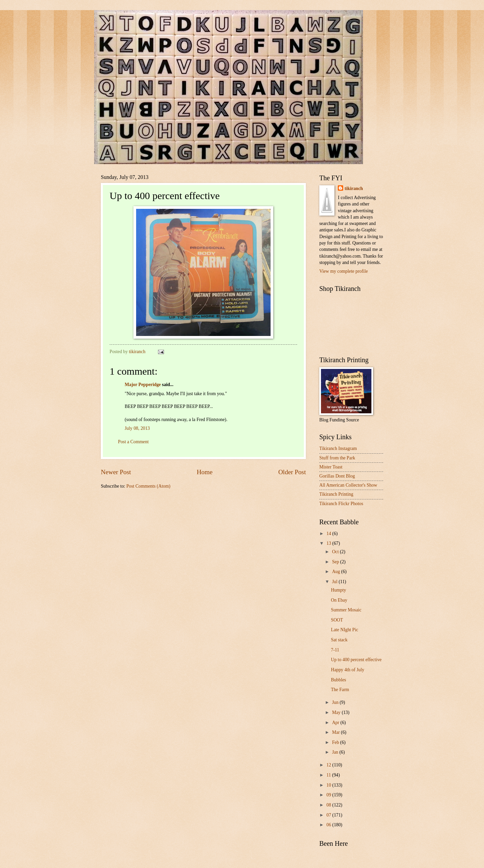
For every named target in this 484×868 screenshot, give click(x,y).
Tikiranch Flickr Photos (341, 504)
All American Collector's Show (348, 485)
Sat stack (339, 640)
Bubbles (338, 680)
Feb (336, 742)
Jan (336, 752)
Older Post (292, 472)
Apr (336, 723)
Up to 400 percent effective (356, 660)
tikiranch (354, 188)
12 (329, 765)
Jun (336, 702)
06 (329, 825)
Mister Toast (331, 467)
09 (329, 795)
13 (329, 543)
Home (205, 472)
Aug (337, 572)
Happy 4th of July (347, 670)
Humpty (338, 590)
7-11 (335, 650)
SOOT (337, 620)
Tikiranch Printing (336, 494)
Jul (335, 582)
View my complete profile (344, 271)
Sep (336, 562)
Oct (336, 552)
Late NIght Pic (344, 630)
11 (329, 775)
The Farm (340, 690)
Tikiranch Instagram (338, 448)
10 (329, 785)
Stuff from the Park (337, 458)
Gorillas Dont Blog (337, 476)
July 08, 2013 (137, 428)
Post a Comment (133, 442)
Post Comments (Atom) (148, 486)
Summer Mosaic (346, 610)
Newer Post (116, 472)
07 (329, 815)
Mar (336, 732)
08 (329, 805)
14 (329, 534)
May (337, 712)
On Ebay (339, 600)
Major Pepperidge (143, 385)
